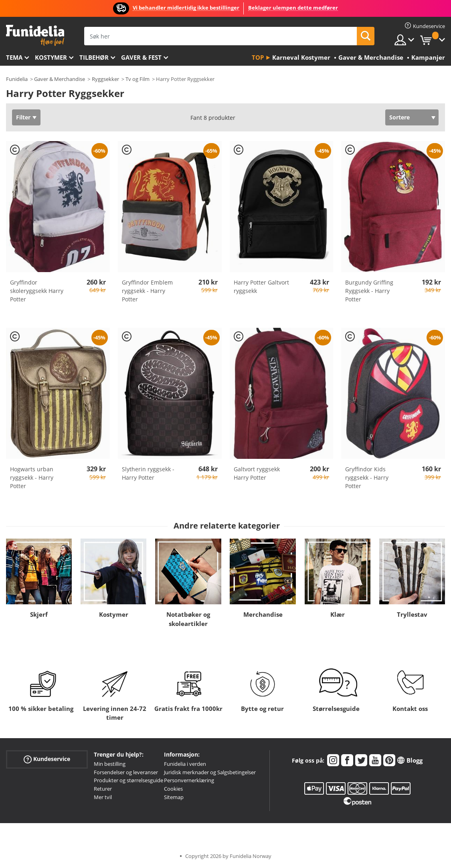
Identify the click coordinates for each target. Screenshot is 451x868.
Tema (14, 57)
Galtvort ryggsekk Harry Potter (257, 473)
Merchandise (263, 614)
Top (258, 57)
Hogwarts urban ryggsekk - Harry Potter (32, 477)
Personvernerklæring (189, 780)
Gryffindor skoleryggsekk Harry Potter (37, 291)
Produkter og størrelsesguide (128, 780)
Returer (103, 789)
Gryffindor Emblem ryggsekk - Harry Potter (147, 291)
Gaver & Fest (141, 57)
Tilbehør (94, 57)
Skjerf (39, 614)
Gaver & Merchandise (60, 79)
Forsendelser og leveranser (126, 772)
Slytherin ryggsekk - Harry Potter (148, 473)
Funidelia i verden (185, 764)
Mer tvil (103, 797)
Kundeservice (47, 759)
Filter (23, 117)
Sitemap (174, 797)
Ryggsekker (105, 79)
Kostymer (51, 57)
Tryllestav (412, 614)
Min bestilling (110, 764)
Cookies (173, 789)
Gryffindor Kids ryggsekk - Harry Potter (367, 477)
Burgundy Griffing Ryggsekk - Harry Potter (369, 291)
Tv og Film (138, 79)
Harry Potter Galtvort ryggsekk (261, 287)
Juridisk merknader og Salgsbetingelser (210, 772)
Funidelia (17, 79)
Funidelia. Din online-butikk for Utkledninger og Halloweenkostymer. (35, 35)
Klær (338, 614)
